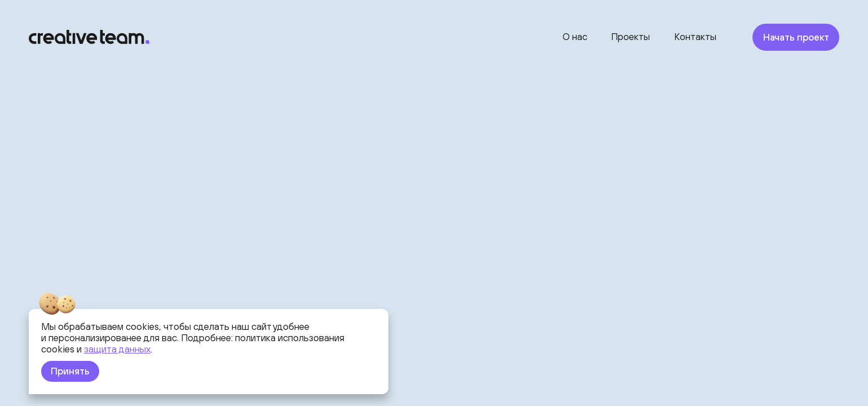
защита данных (117, 349)
